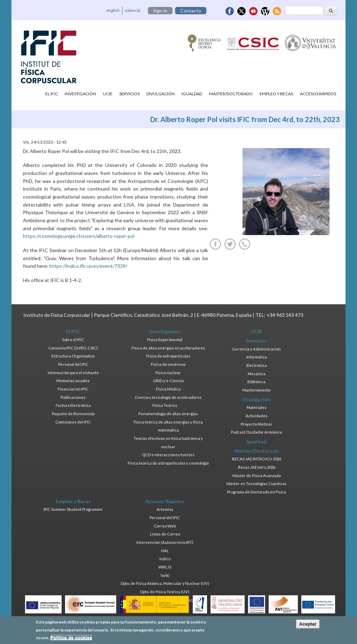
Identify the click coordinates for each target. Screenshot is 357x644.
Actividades (257, 416)
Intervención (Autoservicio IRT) (165, 542)
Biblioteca (256, 382)
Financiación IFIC (73, 389)
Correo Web (165, 526)
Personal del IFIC (73, 364)
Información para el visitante (73, 373)
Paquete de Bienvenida (73, 414)
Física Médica (168, 389)
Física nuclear (168, 373)
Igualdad (192, 94)
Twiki (165, 575)
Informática (257, 357)
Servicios (129, 94)
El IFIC (51, 94)
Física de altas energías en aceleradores (168, 348)
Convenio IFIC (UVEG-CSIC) (73, 348)
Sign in (160, 11)
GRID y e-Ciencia (168, 381)
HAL (165, 551)
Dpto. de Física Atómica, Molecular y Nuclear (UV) (165, 583)
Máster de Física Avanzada (257, 476)
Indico (165, 559)
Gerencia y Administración (256, 349)
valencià (133, 10)
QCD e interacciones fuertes (168, 455)
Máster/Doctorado (231, 94)
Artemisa (165, 509)
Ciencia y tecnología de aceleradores (168, 397)
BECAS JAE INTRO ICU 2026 (257, 459)
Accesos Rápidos (318, 94)
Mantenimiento (256, 390)
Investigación (80, 94)
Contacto (191, 11)
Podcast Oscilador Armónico (256, 432)
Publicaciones (73, 397)
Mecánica (257, 374)
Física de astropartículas (168, 356)
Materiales (257, 407)
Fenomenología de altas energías (168, 414)
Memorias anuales (73, 381)
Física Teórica (165, 405)
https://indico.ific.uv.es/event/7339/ (88, 266)
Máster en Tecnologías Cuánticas (257, 484)
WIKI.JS (165, 567)
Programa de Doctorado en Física (257, 492)
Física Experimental (165, 340)
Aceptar (308, 626)
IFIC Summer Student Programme (73, 509)
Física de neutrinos (168, 364)
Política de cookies (71, 640)
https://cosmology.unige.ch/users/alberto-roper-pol (79, 236)
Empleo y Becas (276, 94)
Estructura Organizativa (73, 356)
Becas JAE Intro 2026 (257, 467)
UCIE (108, 94)
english (113, 10)
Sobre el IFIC (73, 340)
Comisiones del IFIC (73, 422)
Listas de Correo (165, 534)
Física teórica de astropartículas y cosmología (168, 463)
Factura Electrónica (73, 405)
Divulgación (161, 94)
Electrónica (257, 365)
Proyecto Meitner (257, 424)
